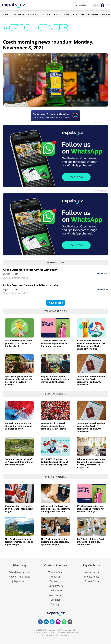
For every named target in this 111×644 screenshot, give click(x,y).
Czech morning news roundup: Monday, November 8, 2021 (48, 45)
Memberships (55, 572)
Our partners (56, 586)
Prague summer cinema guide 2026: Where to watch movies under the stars (55, 379)
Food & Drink (61, 14)
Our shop (56, 600)
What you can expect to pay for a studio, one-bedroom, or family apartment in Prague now (91, 463)
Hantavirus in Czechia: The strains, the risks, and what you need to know (19, 426)
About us (55, 577)
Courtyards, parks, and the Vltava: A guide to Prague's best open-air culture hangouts (18, 380)
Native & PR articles (19, 577)
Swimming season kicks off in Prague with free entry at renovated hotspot (19, 462)
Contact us (56, 581)
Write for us (56, 595)
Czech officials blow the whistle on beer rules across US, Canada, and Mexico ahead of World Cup (91, 345)
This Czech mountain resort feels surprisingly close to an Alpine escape (19, 542)
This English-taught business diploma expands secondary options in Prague (55, 542)
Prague (32, 14)
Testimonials (55, 590)
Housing (93, 14)
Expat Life (79, 14)
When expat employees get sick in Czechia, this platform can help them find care (55, 509)
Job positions (19, 581)
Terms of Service (92, 572)
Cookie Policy (92, 581)
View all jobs (56, 303)
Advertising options (19, 572)
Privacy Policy (92, 577)
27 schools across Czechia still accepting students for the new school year (54, 343)
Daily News (18, 14)
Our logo (55, 604)
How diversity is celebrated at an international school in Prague (19, 509)
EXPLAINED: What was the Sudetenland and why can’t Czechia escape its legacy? (55, 462)
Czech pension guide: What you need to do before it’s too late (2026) (18, 343)
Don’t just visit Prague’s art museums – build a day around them (91, 542)
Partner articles (56, 477)
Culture (45, 14)
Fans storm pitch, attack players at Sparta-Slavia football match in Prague (53, 426)
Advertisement (101, 123)
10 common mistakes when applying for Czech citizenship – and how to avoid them (91, 380)
